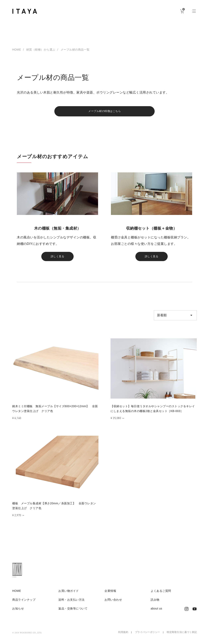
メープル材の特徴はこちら (104, 112)
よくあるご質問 (161, 594)
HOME (17, 50)
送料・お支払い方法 (72, 603)
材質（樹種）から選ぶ (41, 50)
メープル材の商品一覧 (75, 50)
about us (156, 611)
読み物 (155, 603)
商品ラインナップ (24, 603)
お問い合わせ (113, 603)
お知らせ (18, 611)
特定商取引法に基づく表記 (182, 635)
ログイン (170, 11)
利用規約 (123, 635)
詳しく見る (57, 259)
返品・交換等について (73, 611)
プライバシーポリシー (148, 635)
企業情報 (110, 594)
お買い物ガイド (69, 594)
